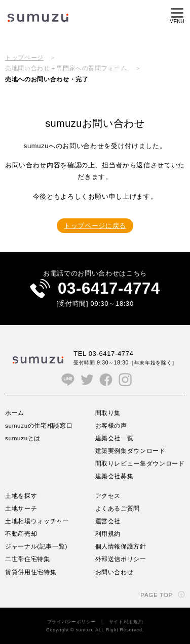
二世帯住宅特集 (28, 559)
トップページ (24, 57)
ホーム (15, 413)
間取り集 (108, 413)
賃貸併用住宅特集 (31, 572)
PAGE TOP (157, 595)
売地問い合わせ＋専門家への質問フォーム (67, 68)
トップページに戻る (95, 226)
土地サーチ (21, 508)
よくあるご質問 (118, 508)
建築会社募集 (115, 476)
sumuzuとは (23, 438)
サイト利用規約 (126, 622)
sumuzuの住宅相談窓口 (39, 425)
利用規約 (108, 534)
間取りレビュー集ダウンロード (140, 463)
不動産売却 (21, 534)
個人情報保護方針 (121, 546)
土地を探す (21, 496)
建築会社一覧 (115, 438)
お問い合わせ (115, 572)
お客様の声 (111, 425)
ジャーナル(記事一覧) (36, 546)
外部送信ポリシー (121, 559)
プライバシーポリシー (72, 622)
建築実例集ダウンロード (130, 451)
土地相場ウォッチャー (37, 521)
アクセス (108, 496)
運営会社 (108, 521)
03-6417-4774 (109, 288)
